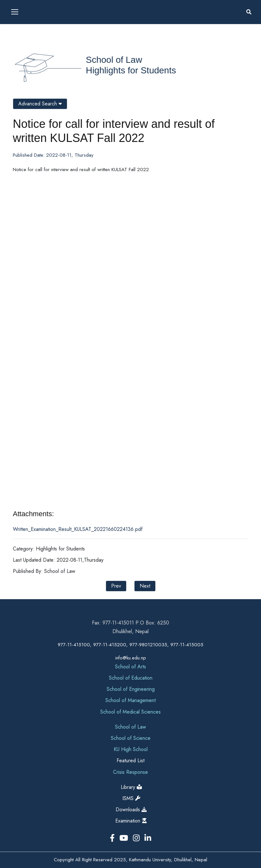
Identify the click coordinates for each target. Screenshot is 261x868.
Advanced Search (40, 104)
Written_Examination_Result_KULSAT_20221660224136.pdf (78, 529)
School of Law (114, 60)
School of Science (131, 738)
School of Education (131, 678)
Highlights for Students (131, 70)
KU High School (131, 749)
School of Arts (130, 667)
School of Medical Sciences (130, 712)
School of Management (130, 700)
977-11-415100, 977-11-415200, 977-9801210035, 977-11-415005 (130, 645)
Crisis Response (130, 772)
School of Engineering (131, 689)
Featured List (130, 761)
